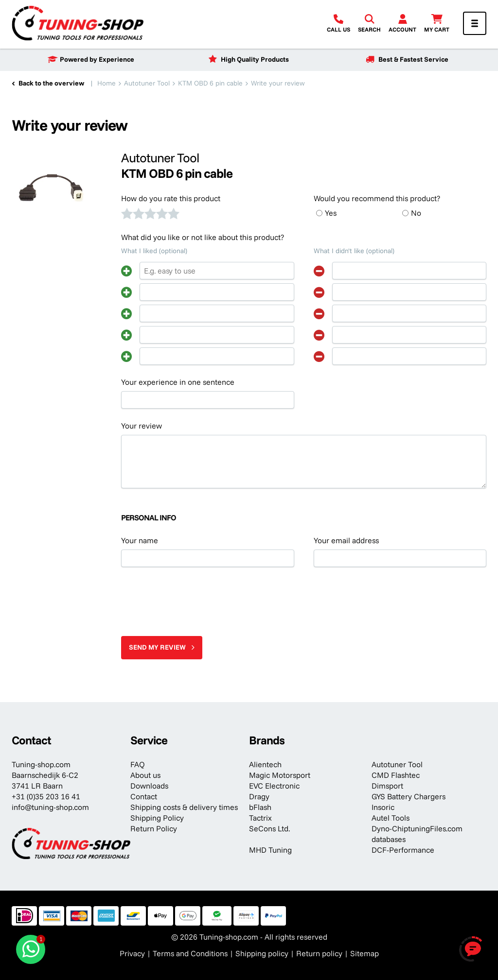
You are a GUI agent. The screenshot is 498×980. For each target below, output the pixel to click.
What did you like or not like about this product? (203, 237)
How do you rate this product (171, 198)
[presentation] (195, 598)
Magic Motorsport (280, 775)
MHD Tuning (270, 850)
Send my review (157, 647)
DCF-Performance (403, 850)
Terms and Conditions (190, 953)
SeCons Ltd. (269, 828)
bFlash (260, 807)
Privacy (132, 953)
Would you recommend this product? (377, 198)
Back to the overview (51, 83)
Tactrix (260, 818)
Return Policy (154, 828)
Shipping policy (262, 953)
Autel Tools (391, 818)
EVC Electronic (274, 786)
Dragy (259, 796)
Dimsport (387, 786)
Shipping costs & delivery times (184, 807)
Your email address (346, 540)
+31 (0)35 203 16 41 (46, 796)
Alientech (265, 764)
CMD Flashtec (396, 775)
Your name (140, 540)
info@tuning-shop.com (50, 807)
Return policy (319, 953)
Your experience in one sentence (178, 382)
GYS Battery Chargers (409, 796)
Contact (144, 796)
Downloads (149, 786)
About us (145, 775)
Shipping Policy (157, 818)
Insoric (383, 807)
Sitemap (365, 953)
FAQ (138, 764)
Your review (142, 426)
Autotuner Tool (397, 764)
